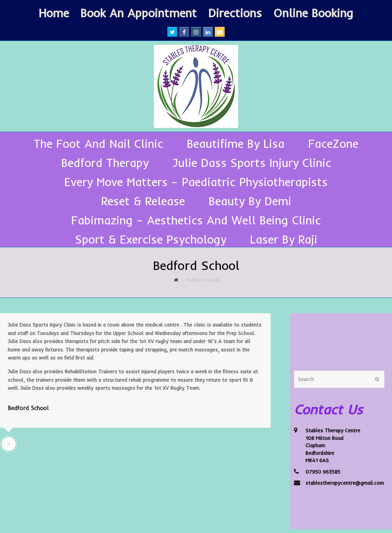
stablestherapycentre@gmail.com (345, 483)
